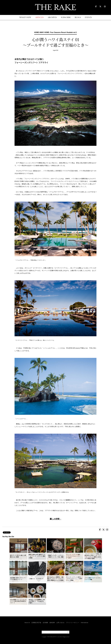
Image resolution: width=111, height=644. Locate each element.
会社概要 (45, 623)
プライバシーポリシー (73, 623)
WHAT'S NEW (25, 18)
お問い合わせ (60, 623)
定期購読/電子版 (36, 623)
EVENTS (88, 18)
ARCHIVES (52, 18)
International (84, 623)
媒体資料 (52, 623)
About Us (27, 623)
